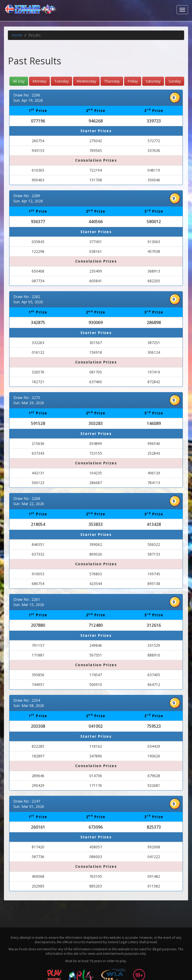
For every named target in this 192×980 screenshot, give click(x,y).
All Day (19, 81)
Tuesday (61, 81)
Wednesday (86, 81)
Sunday (175, 81)
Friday (133, 81)
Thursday (112, 81)
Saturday (153, 81)
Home (17, 35)
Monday (39, 81)
